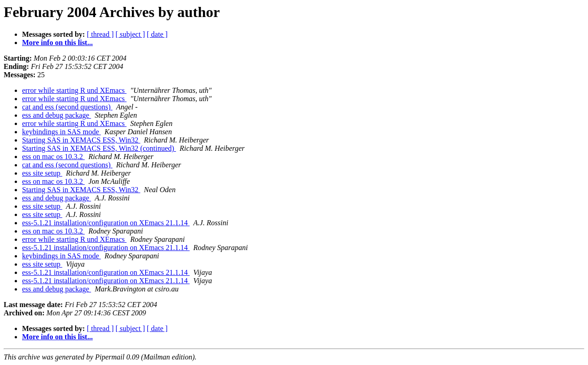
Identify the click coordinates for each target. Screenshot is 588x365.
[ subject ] (130, 34)
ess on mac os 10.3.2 (53, 157)
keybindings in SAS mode (62, 132)
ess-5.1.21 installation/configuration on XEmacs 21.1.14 (106, 223)
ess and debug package (57, 115)
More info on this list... (57, 43)
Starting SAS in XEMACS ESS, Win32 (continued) (99, 148)
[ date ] (157, 34)
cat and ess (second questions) (67, 107)
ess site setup (42, 173)
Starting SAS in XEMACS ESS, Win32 (81, 140)
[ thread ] (100, 34)
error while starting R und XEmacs (74, 90)
